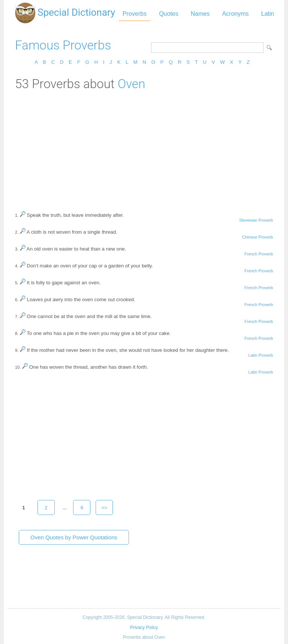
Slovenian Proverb (256, 220)
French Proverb (259, 254)
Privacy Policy (144, 627)
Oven (132, 84)
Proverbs (135, 14)
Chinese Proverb (258, 237)
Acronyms (235, 14)
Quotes (169, 14)
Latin (268, 14)
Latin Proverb (261, 355)
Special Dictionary (76, 12)
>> (104, 508)
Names (200, 14)
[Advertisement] (144, 147)
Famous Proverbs (63, 45)
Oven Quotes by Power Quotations (74, 537)
